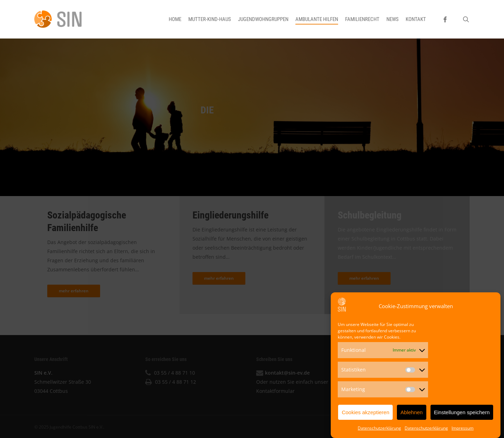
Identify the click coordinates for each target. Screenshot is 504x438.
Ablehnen (411, 414)
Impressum (463, 430)
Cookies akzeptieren (365, 414)
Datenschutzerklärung (379, 430)
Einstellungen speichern (462, 414)
